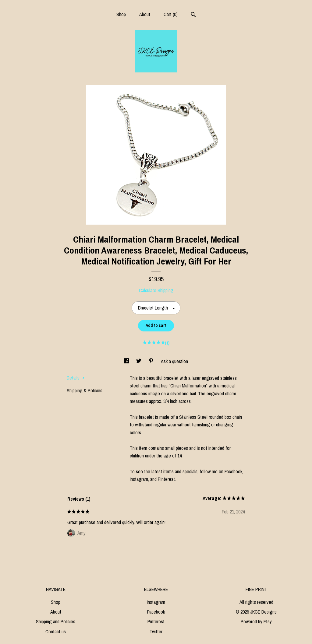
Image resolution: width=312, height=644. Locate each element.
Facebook (156, 612)
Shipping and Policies (56, 621)
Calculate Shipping (156, 290)
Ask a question (174, 361)
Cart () (171, 14)
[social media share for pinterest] (152, 361)
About (145, 14)
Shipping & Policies (85, 390)
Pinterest (156, 621)
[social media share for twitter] (139, 361)
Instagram (156, 602)
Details (76, 378)
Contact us (56, 632)
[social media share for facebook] (127, 361)
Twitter (156, 632)
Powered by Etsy (256, 621)
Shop (121, 14)
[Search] (193, 15)
